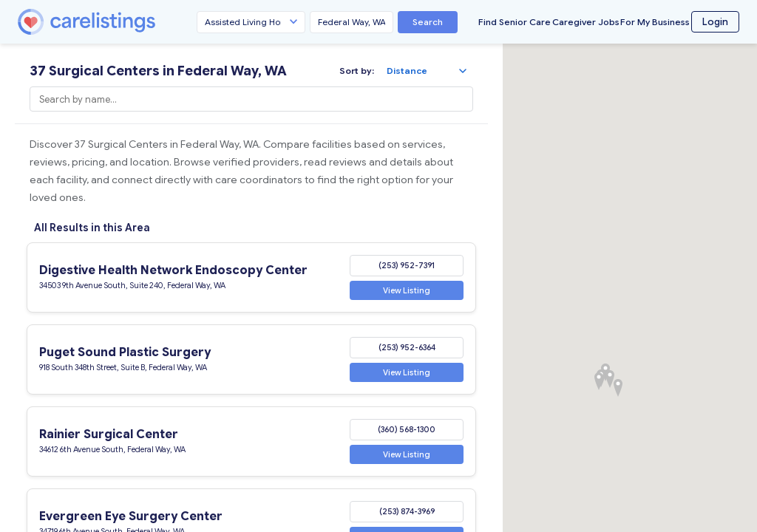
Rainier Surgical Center (109, 434)
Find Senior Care (515, 22)
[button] (610, 379)
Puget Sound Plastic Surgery (125, 352)
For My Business (655, 22)
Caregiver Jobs (586, 22)
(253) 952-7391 (407, 265)
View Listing (407, 290)
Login (715, 22)
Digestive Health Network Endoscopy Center (173, 270)
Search (428, 22)
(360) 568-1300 (407, 429)
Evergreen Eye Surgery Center (131, 516)
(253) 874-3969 (407, 511)
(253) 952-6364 (407, 347)
